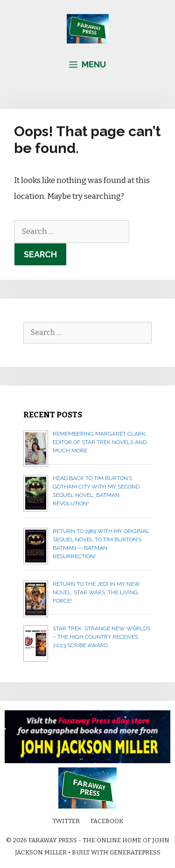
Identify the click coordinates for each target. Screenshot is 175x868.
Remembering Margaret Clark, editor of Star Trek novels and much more (100, 442)
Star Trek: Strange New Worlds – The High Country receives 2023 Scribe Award (101, 637)
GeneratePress (135, 852)
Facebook (107, 821)
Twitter (66, 821)
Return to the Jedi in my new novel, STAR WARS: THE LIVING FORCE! (96, 592)
